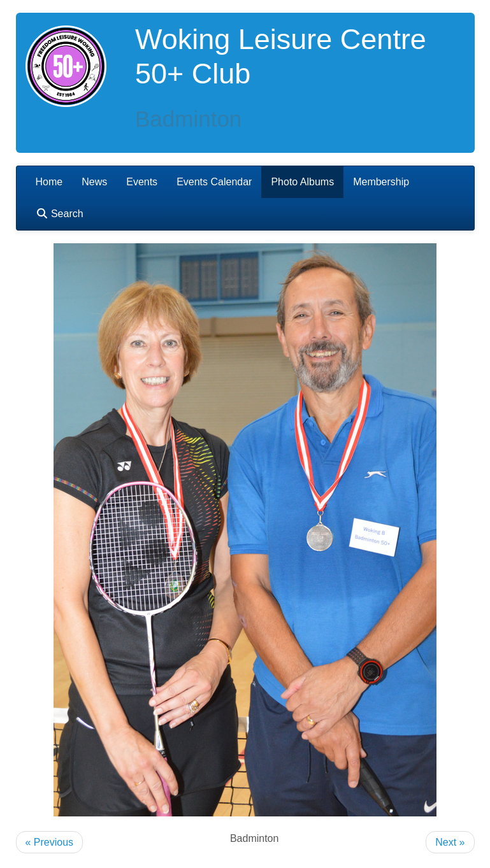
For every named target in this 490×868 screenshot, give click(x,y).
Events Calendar (214, 182)
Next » (450, 842)
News (94, 182)
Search (60, 214)
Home (49, 182)
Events (142, 182)
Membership (381, 182)
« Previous (50, 842)
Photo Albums (302, 182)
